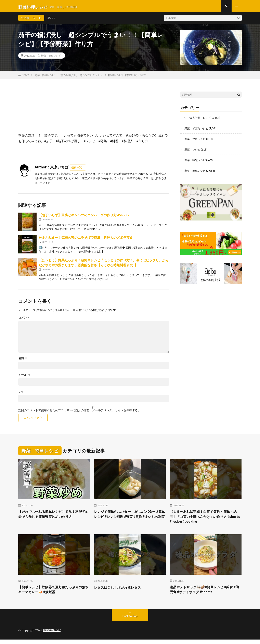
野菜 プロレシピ (196, 141)
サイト (23, 393)
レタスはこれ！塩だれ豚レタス (120, 591)
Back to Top (130, 621)
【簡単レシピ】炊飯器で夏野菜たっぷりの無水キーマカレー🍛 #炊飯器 (54, 594)
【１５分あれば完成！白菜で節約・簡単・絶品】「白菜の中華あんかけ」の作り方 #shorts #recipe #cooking (206, 520)
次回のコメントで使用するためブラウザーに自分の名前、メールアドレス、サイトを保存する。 (79, 413)
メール (24, 377)
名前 (23, 360)
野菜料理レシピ (53, 635)
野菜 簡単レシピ (51, 58)
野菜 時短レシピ (196, 162)
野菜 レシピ (193, 152)
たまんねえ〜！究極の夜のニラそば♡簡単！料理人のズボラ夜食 (86, 240)
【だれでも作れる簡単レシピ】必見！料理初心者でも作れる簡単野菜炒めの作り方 (54, 517)
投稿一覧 (77, 170)
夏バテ (52, 20)
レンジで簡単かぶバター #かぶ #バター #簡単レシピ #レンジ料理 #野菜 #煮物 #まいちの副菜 (129, 520)
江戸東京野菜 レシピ (199, 120)
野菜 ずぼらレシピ (197, 130)
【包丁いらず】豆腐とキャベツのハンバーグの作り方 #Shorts (84, 217)
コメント (24, 320)
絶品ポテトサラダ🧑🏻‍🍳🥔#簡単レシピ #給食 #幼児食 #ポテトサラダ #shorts (205, 594)
